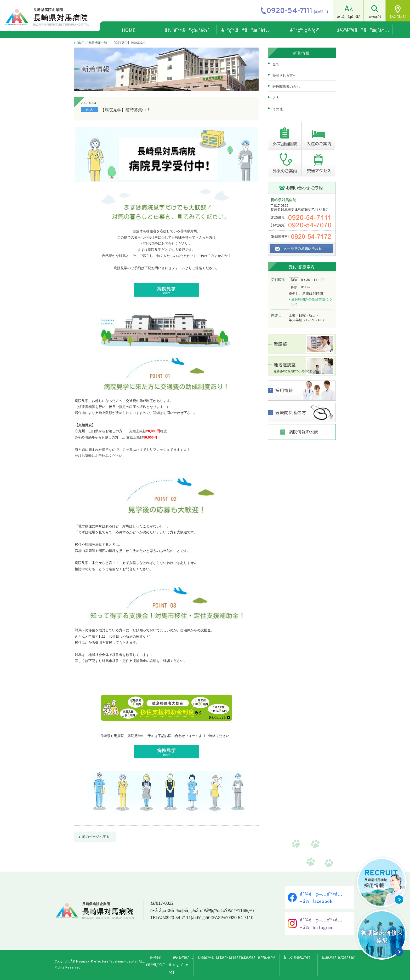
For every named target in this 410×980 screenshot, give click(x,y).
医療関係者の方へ (286, 87)
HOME (129, 30)
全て (276, 64)
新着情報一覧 (98, 43)
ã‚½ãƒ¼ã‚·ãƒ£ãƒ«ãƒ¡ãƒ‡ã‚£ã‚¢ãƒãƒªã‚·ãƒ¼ (237, 957)
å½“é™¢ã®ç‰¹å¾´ (187, 30)
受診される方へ (284, 75)
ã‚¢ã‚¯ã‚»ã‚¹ (398, 16)
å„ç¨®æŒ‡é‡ (299, 957)
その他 (278, 109)
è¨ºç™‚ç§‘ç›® (305, 30)
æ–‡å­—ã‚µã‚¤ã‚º (349, 16)
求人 (276, 98)
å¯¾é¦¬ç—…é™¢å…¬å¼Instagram (321, 923)
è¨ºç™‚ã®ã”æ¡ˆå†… (246, 30)
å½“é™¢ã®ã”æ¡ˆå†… (363, 30)
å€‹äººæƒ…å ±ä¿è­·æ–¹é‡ (181, 965)
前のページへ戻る (96, 837)
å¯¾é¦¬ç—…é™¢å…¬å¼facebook (321, 898)
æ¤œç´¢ (375, 16)
